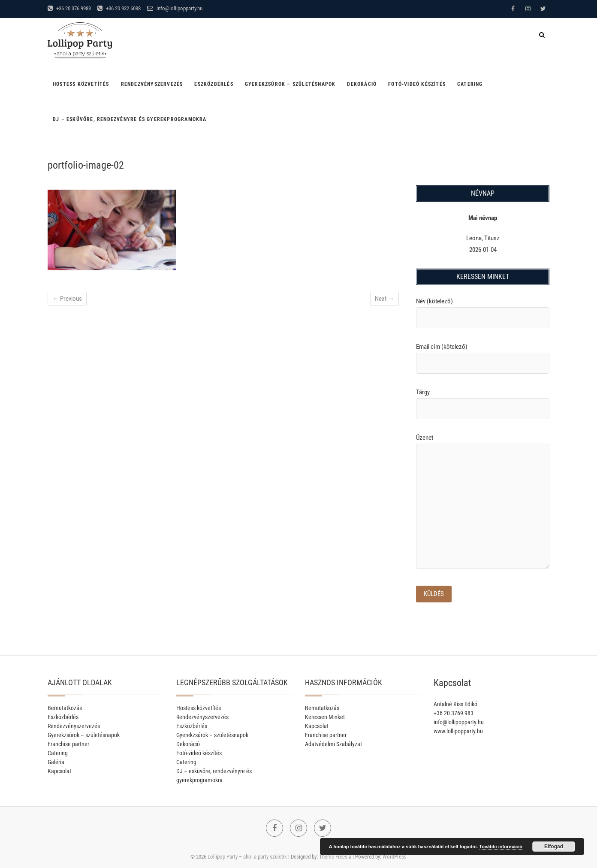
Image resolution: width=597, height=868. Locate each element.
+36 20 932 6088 (119, 8)
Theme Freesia (335, 857)
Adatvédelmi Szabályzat (333, 744)
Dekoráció (362, 84)
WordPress (395, 857)
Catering (470, 84)
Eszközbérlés (214, 84)
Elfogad (554, 847)
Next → (384, 299)
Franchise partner (68, 744)
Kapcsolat (59, 771)
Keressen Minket (325, 717)
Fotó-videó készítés (417, 84)
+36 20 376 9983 (69, 8)
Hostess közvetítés (81, 84)
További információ (501, 847)
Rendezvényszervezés (152, 84)
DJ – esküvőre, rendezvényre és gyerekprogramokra (130, 119)
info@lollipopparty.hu (175, 8)
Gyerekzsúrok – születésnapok (290, 84)
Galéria (56, 762)
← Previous (67, 299)
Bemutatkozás (65, 708)
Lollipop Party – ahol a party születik (247, 857)
